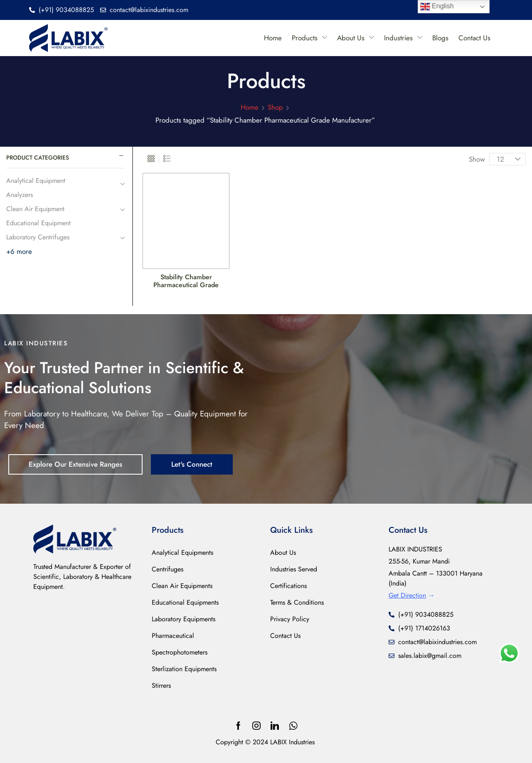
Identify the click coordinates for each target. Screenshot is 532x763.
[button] (75, 464)
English (437, 7)
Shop (275, 107)
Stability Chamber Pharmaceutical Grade (186, 281)
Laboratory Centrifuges (38, 237)
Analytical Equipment (36, 181)
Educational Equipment (38, 223)
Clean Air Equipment (35, 209)
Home (250, 107)
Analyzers (20, 195)
